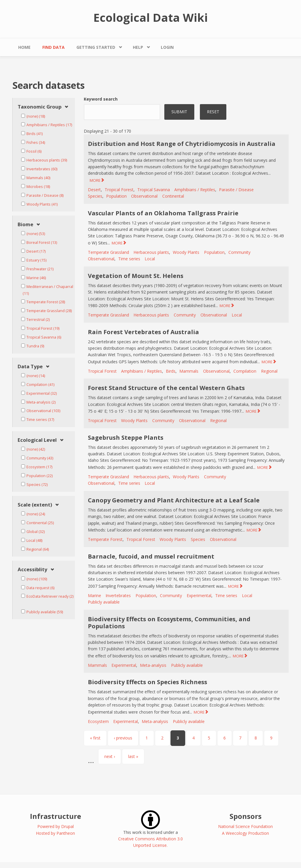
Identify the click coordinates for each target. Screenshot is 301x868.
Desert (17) (36, 251)
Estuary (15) (36, 260)
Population (116, 196)
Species (95, 196)
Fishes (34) (36, 143)
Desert (94, 190)
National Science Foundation (245, 826)
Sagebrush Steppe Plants (126, 438)
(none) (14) (36, 376)
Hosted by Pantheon (55, 833)
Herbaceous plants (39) (47, 160)
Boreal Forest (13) (42, 243)
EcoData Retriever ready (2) (50, 596)
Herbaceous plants (151, 252)
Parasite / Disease (236, 190)
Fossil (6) (34, 151)
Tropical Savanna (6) (44, 337)
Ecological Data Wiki (151, 17)
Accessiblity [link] (32, 570)
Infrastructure (56, 816)
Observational (144, 196)
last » (133, 756)
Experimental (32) (42, 393)
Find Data (53, 47)
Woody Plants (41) (42, 204)
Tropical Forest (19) (43, 328)
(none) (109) (37, 579)
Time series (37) (40, 420)
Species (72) (37, 485)
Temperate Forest (105, 539)
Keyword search (101, 99)
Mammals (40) (38, 178)
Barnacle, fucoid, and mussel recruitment (151, 556)
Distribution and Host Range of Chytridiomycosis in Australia (182, 144)
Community (239, 252)
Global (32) (36, 532)
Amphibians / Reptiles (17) (49, 125)
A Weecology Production (245, 833)
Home (24, 47)
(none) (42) (36, 449)
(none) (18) (36, 116)
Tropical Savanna (154, 190)
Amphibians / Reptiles (195, 190)
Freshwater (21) (40, 269)
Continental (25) (40, 523)
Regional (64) (38, 549)
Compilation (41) (40, 385)
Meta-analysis (153, 665)
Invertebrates (118, 595)
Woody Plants (186, 252)
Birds (171, 371)
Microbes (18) (38, 187)
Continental (173, 196)
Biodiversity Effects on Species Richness (148, 682)
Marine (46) (36, 278)
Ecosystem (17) (39, 467)
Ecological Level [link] (37, 440)
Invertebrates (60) (42, 169)
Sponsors (246, 816)
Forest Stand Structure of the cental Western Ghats (166, 388)
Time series (129, 259)
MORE (95, 180)
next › (110, 756)
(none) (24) (36, 514)
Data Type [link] (30, 367)
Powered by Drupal (56, 826)
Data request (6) (40, 588)
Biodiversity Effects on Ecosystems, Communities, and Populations (169, 623)
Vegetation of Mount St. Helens (136, 276)
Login (167, 47)
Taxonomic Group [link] (40, 107)
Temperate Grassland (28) (49, 311)
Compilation (245, 371)
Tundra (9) (35, 346)
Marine (95, 595)
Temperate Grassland (108, 252)
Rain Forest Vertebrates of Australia (143, 332)
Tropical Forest (119, 190)
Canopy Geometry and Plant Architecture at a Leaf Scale (174, 500)
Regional (269, 371)
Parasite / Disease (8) (45, 195)
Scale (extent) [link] (35, 505)
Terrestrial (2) (38, 320)
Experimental (199, 595)
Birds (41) (35, 134)
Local (150, 259)
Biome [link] (25, 225)
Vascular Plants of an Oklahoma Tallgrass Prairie (163, 213)
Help (138, 47)
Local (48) (34, 540)
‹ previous (123, 738)
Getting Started (96, 47)
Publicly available (104, 602)
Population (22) (40, 476)
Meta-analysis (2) (41, 402)
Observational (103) (43, 411)
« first (95, 738)
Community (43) (40, 458)
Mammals (189, 371)
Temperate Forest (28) (46, 302)
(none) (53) (36, 234)
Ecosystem (98, 721)
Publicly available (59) (45, 612)
